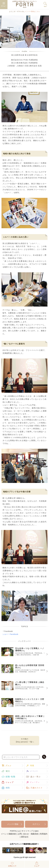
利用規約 (44, 834)
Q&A (37, 831)
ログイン (36, 824)
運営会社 (25, 837)
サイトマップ (27, 831)
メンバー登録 (13, 824)
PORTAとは (15, 831)
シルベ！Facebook (10, 634)
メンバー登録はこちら (32, 11)
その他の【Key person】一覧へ (25, 740)
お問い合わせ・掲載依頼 (28, 834)
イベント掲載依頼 (8, 834)
